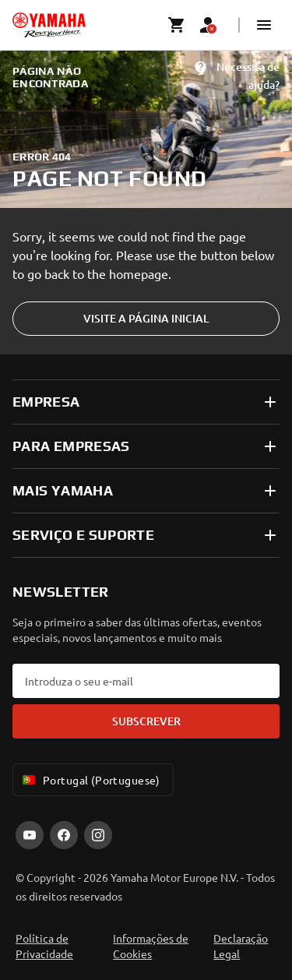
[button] (264, 25)
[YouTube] (30, 835)
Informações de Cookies (151, 946)
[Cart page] (177, 25)
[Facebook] (64, 835)
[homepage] (49, 25)
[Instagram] (98, 835)
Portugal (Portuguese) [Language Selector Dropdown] (90, 780)
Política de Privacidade (44, 946)
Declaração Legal (241, 946)
